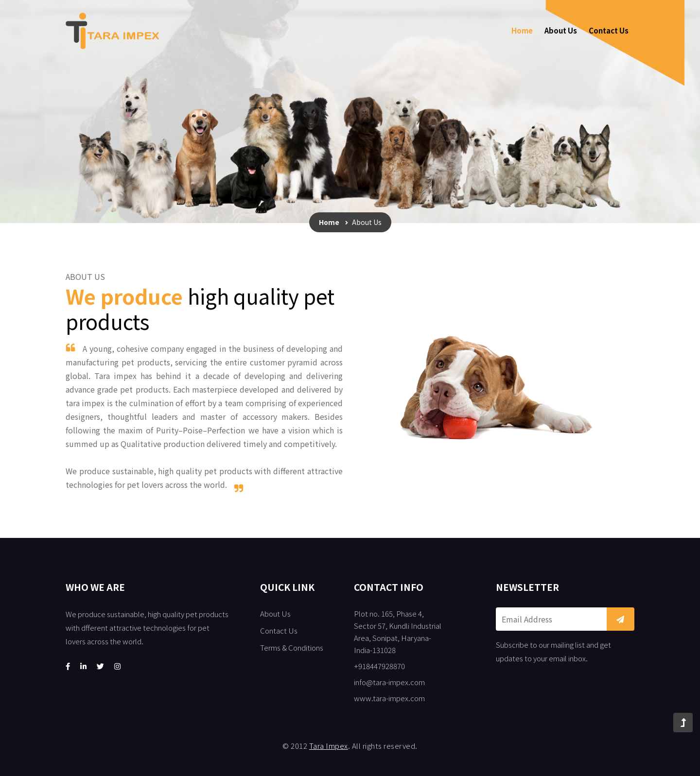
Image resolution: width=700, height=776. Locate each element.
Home (522, 30)
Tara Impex (329, 746)
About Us (561, 30)
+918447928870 (379, 666)
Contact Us (609, 30)
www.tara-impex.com (389, 698)
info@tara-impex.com (389, 682)
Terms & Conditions (292, 647)
